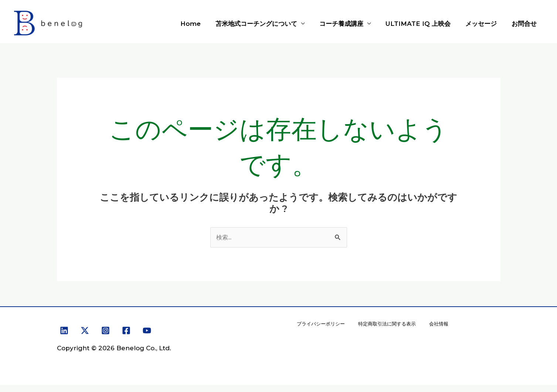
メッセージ (484, 24)
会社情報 (444, 327)
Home (203, 24)
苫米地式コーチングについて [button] (266, 24)
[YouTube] (147, 331)
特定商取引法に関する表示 (391, 327)
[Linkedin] (64, 331)
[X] (85, 331)
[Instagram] (106, 331)
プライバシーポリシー (322, 327)
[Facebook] (126, 331)
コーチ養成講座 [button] (349, 24)
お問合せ (525, 24)
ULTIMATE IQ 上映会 (424, 24)
